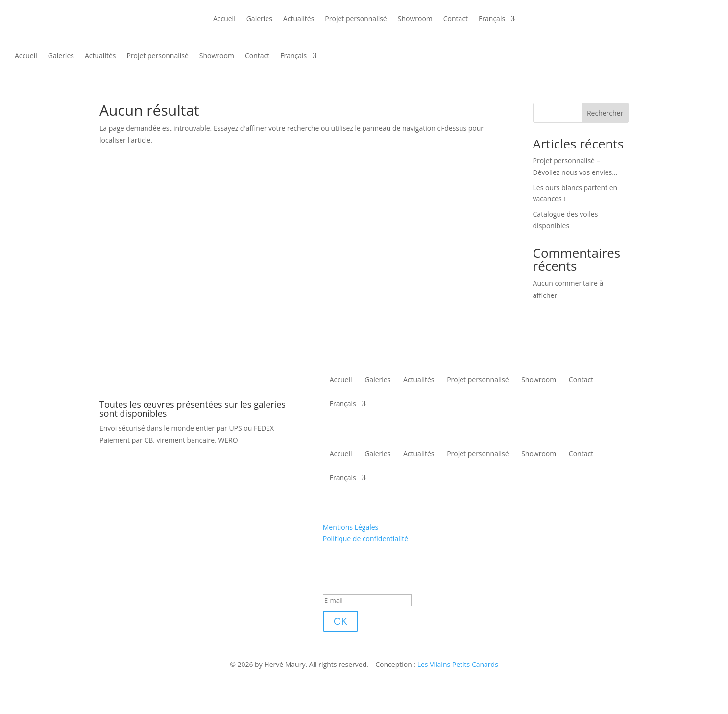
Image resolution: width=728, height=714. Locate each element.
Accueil (224, 18)
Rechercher (605, 113)
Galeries (259, 18)
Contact (456, 18)
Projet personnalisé (356, 18)
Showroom (415, 18)
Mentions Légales (351, 527)
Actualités (299, 18)
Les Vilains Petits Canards (458, 664)
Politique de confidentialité (365, 538)
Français (492, 18)
